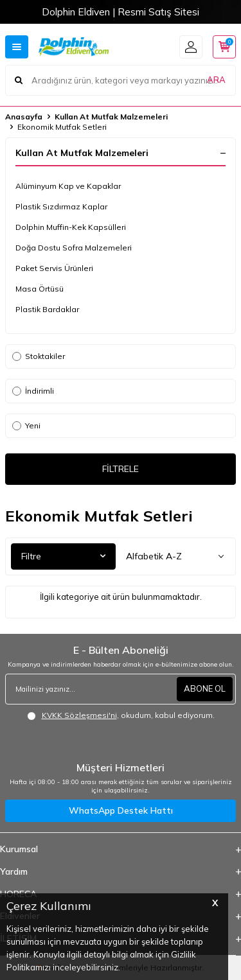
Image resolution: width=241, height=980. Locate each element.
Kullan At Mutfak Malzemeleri (111, 117)
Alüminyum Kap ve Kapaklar (68, 186)
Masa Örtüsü (40, 289)
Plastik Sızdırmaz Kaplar (61, 206)
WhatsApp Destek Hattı (121, 810)
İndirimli (33, 391)
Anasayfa (24, 117)
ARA (216, 80)
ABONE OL (205, 688)
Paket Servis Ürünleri (54, 268)
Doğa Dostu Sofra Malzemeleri (74, 248)
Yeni (26, 425)
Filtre (63, 556)
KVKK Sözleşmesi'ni (79, 715)
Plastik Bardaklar (47, 309)
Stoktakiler (39, 356)
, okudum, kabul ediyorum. (121, 715)
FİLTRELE (121, 469)
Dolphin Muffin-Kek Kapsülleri (71, 227)
